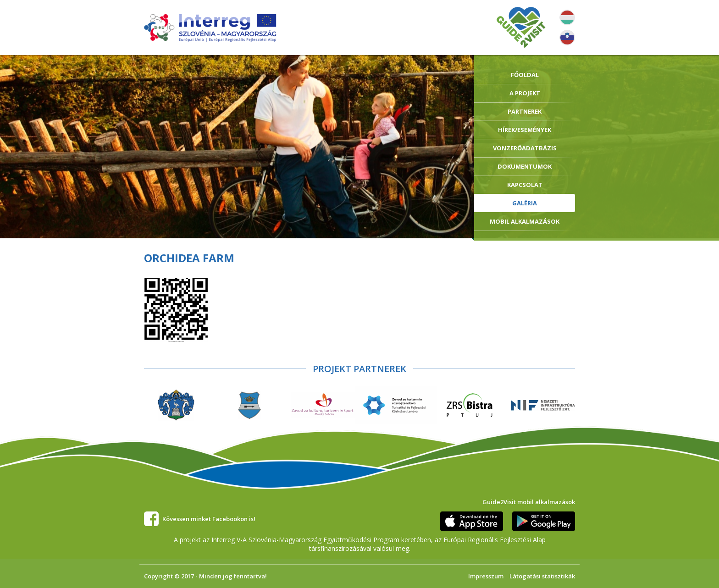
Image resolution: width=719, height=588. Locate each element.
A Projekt (525, 93)
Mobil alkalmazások (525, 221)
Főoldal (525, 75)
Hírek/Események (525, 130)
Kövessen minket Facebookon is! (209, 519)
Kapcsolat (525, 185)
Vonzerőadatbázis (525, 148)
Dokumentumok (525, 166)
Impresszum (486, 576)
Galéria (525, 203)
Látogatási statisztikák (542, 576)
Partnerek (525, 111)
